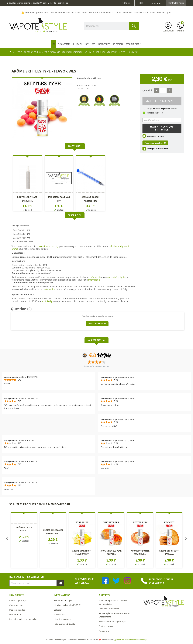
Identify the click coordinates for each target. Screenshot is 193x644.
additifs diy (47, 301)
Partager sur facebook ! (158, 149)
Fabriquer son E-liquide (64, 624)
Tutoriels (126, 3)
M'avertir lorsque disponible (162, 128)
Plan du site (104, 631)
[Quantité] (163, 90)
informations (50, 289)
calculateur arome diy (48, 246)
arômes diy (95, 277)
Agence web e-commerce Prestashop (130, 640)
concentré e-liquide (117, 277)
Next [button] (186, 539)
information (94, 280)
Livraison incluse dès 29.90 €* (67, 605)
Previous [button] (7, 539)
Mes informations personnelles (23, 619)
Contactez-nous (176, 3)
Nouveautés (59, 614)
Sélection (58, 610)
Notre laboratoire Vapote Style (112, 621)
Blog (141, 3)
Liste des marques (62, 619)
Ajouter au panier (162, 101)
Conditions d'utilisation (109, 609)
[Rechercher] (111, 26)
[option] (27, 184)
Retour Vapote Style (18, 600)
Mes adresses (15, 614)
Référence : (152, 113)
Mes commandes (17, 610)
